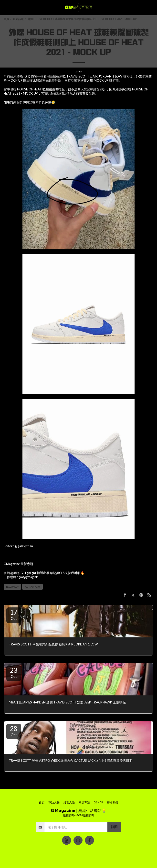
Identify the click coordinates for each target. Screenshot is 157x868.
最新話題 (18, 19)
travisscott (12, 587)
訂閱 (114, 827)
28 (14, 731)
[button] (5, 8)
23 (14, 673)
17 (14, 614)
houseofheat (32, 587)
